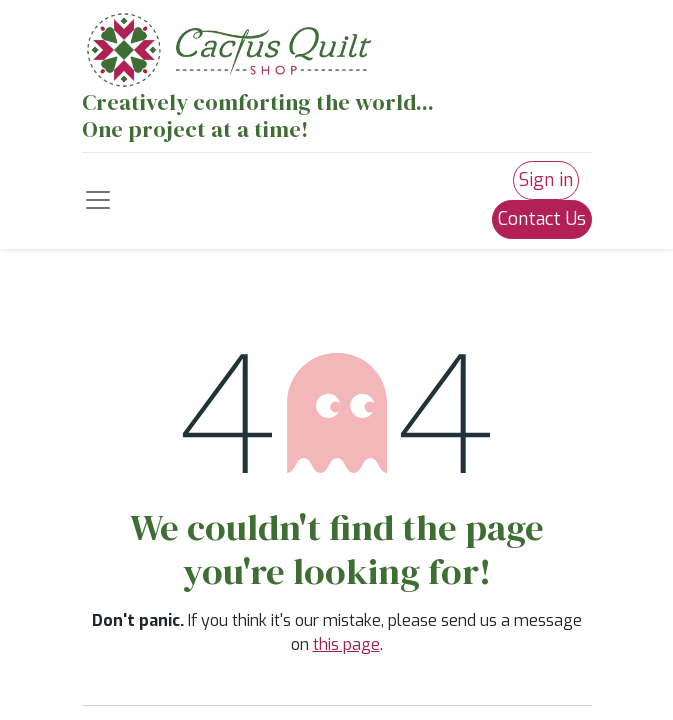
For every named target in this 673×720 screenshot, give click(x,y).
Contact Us (542, 219)
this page (346, 644)
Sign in (546, 180)
